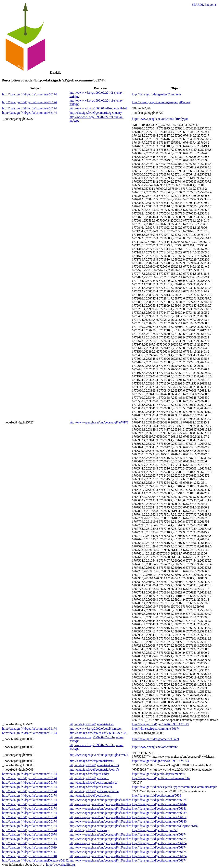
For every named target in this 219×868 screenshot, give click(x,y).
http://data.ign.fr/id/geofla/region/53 (155, 830)
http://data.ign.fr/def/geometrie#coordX (94, 765)
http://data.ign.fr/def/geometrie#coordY (94, 770)
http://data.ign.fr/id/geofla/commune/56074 (159, 800)
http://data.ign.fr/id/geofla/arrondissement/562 (161, 778)
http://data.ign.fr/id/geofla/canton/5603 (156, 795)
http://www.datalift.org (60, 865)
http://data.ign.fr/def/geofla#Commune (156, 94)
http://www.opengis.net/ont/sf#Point (155, 747)
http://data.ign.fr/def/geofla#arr (89, 778)
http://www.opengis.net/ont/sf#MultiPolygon (160, 119)
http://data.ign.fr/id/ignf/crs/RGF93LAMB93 (160, 724)
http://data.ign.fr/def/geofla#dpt (89, 774)
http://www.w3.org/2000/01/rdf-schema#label (98, 108)
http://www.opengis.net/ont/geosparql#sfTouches (100, 800)
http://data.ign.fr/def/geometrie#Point (155, 739)
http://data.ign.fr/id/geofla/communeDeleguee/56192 (165, 826)
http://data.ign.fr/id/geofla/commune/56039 (159, 813)
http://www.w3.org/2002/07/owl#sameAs (96, 729)
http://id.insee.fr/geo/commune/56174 (156, 729)
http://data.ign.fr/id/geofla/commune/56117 (159, 817)
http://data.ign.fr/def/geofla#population (94, 791)
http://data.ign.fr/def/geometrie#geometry (96, 113)
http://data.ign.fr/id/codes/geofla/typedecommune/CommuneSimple (175, 787)
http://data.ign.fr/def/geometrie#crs (92, 724)
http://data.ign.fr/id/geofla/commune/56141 (159, 808)
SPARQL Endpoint (204, 5)
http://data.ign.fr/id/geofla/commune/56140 (159, 821)
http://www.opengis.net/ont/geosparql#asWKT (99, 422)
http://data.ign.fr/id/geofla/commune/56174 (29, 94)
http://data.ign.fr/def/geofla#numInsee (93, 782)
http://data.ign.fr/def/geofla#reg (89, 830)
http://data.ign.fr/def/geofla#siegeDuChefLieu (98, 733)
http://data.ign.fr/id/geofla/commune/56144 (159, 804)
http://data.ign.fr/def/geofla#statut (91, 787)
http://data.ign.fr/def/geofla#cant (90, 795)
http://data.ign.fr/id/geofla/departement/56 (158, 774)
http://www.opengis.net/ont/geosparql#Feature (161, 102)
